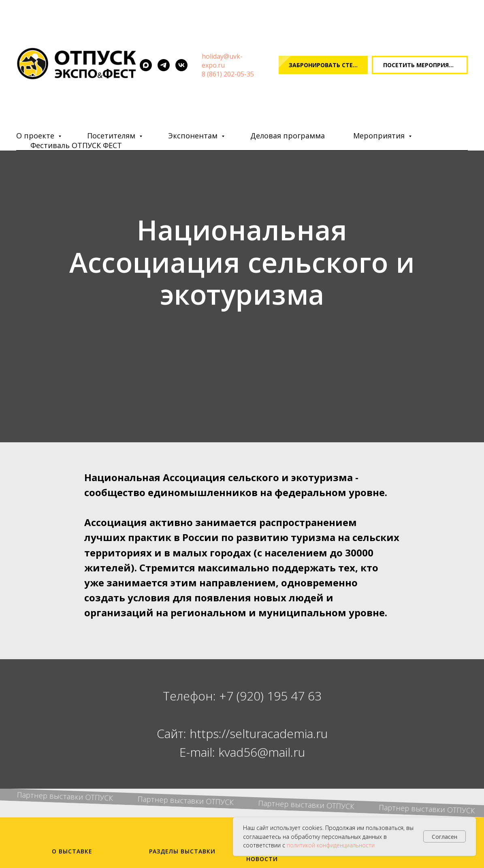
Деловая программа (288, 136)
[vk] (181, 65)
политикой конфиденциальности (331, 845)
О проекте (36, 136)
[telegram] (164, 65)
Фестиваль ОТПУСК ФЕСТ (76, 145)
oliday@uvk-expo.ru (222, 61)
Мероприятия (380, 136)
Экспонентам (194, 136)
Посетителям (112, 136)
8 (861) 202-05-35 (228, 74)
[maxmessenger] (146, 65)
